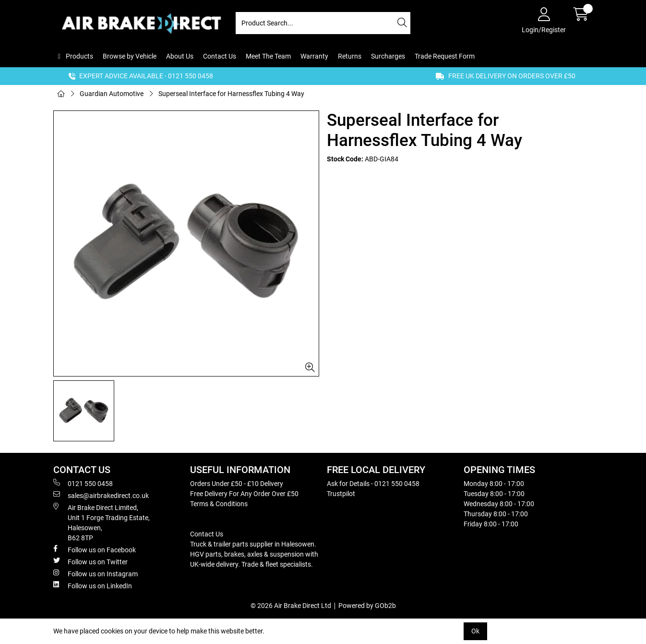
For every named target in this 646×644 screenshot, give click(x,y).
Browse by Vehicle (130, 56)
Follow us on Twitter (90, 561)
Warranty (314, 56)
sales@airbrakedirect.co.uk (101, 495)
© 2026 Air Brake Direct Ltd (291, 606)
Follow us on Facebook (95, 549)
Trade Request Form (445, 56)
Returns (350, 56)
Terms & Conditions (219, 504)
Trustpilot (341, 494)
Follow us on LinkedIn (93, 585)
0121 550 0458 (83, 483)
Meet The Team (268, 56)
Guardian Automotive (112, 94)
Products (79, 56)
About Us (180, 56)
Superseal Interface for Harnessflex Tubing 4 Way (231, 94)
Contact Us (220, 56)
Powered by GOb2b (367, 606)
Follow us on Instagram (96, 573)
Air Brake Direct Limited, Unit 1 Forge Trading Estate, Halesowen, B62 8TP (102, 522)
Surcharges (388, 56)
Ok (475, 631)
